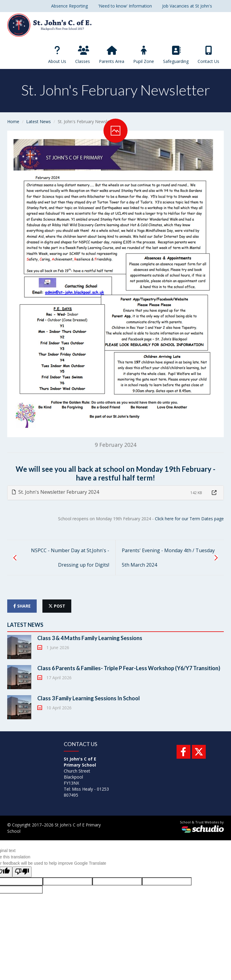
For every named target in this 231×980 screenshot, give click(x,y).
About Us (57, 55)
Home (13, 121)
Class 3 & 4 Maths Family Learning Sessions (90, 638)
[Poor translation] (22, 872)
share (22, 606)
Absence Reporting (69, 6)
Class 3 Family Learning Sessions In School (89, 698)
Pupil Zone (144, 55)
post (57, 606)
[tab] (115, 493)
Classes (83, 55)
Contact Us (208, 55)
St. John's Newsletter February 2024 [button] (55, 492)
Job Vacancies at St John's (187, 6)
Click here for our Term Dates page (189, 519)
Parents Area (112, 55)
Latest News (38, 121)
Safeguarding (176, 55)
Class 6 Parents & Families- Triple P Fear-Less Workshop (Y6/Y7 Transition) (129, 668)
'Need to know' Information (125, 6)
